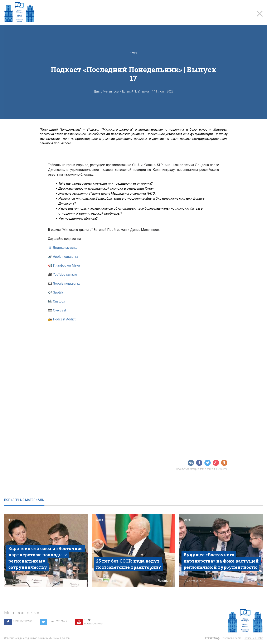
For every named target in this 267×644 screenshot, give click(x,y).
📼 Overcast (57, 310)
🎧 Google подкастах (64, 283)
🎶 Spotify (56, 292)
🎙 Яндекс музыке (63, 248)
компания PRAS (254, 638)
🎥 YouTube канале (62, 274)
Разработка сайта (231, 638)
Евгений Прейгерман (136, 91)
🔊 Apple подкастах (63, 257)
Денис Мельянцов (106, 91)
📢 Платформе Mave (64, 266)
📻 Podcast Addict (62, 319)
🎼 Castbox (57, 301)
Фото (133, 53)
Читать (77, 581)
